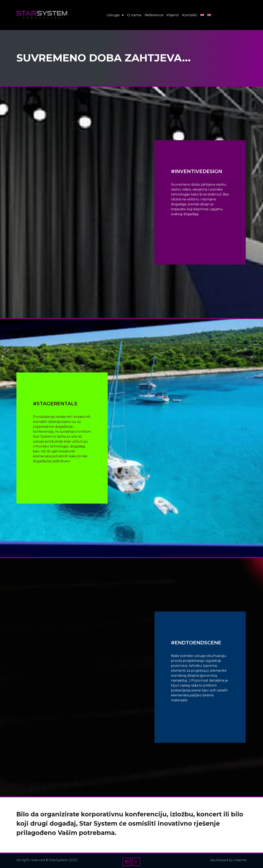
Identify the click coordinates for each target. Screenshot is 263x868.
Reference (154, 15)
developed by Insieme (228, 860)
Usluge (115, 15)
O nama (134, 15)
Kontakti (190, 15)
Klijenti (173, 15)
